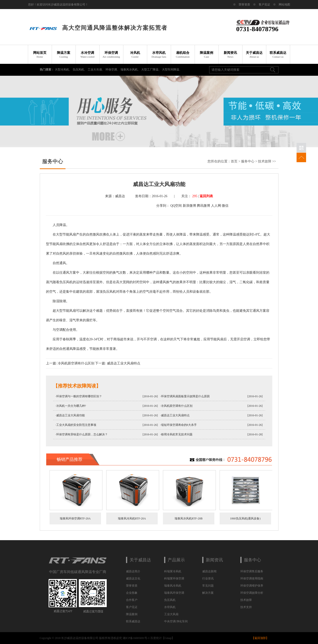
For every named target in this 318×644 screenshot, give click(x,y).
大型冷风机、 (64, 70)
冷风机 (135, 55)
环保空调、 (113, 70)
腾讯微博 (203, 206)
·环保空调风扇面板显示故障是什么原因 (185, 396)
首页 (234, 161)
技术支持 (246, 607)
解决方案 (208, 593)
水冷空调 (87, 55)
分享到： (163, 206)
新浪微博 (189, 206)
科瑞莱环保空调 (174, 579)
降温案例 (207, 55)
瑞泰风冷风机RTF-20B (189, 518)
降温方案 (64, 55)
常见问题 (208, 586)
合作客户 (132, 600)
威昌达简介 (133, 571)
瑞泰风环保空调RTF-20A (75, 518)
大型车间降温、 (172, 70)
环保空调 (111, 55)
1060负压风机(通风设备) (245, 518)
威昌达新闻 (209, 571)
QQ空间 (176, 206)
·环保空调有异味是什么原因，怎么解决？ (82, 434)
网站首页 (40, 55)
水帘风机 (159, 55)
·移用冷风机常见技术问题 (176, 434)
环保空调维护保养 (252, 586)
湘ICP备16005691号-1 (136, 638)
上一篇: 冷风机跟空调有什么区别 (70, 363)
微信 (225, 206)
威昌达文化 (133, 579)
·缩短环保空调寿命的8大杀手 (179, 425)
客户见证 (264, 5)
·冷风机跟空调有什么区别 (176, 406)
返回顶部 (260, 638)
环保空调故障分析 (252, 593)
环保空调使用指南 (252, 579)
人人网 (216, 206)
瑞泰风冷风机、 (131, 70)
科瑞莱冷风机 (173, 571)
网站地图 (284, 5)
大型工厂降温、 (152, 70)
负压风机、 (80, 70)
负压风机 (170, 600)
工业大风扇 (171, 614)
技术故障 (265, 161)
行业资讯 (208, 579)
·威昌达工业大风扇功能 (70, 415)
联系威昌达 (278, 55)
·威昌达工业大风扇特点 (175, 415)
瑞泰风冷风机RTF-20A (132, 518)
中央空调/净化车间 (176, 621)
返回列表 (206, 196)
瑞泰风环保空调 (174, 593)
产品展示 (176, 560)
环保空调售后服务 (252, 571)
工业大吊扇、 (97, 70)
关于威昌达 (254, 55)
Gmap (168, 638)
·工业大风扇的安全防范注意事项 (76, 425)
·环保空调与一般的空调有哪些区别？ (79, 396)
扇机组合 (183, 55)
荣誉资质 (244, 5)
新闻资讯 (230, 55)
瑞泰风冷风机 (173, 586)
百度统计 (156, 638)
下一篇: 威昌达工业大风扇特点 (118, 363)
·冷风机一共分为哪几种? (71, 406)
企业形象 (132, 593)
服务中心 (248, 161)
